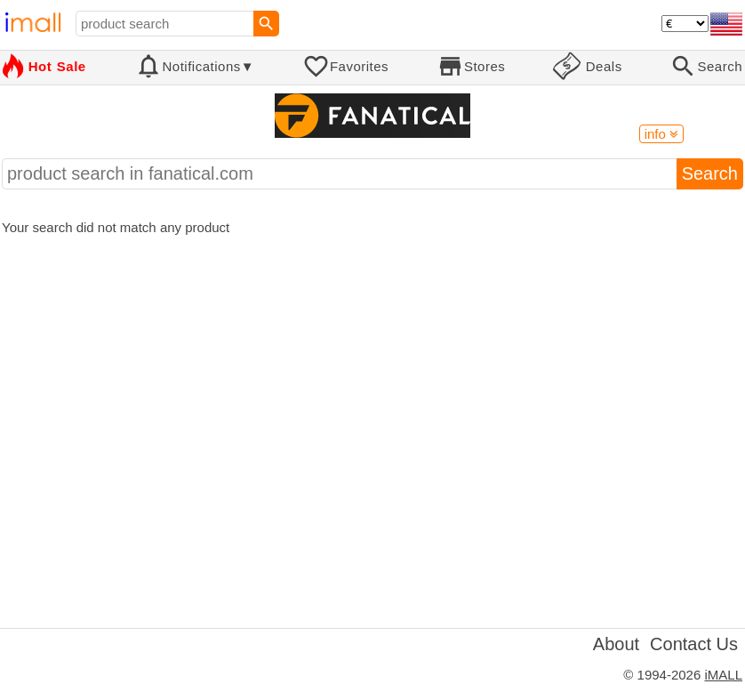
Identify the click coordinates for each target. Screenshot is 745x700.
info (661, 134)
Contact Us (694, 644)
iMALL (723, 675)
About (616, 644)
